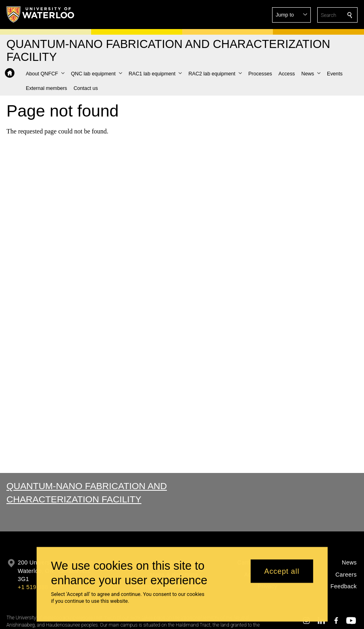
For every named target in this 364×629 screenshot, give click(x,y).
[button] (291, 15)
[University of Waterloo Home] (41, 15)
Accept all (282, 575)
